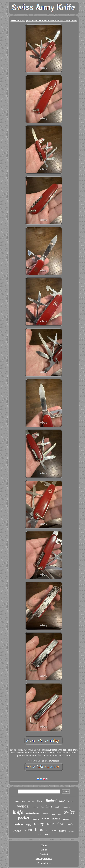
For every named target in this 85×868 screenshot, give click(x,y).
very (29, 825)
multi (70, 824)
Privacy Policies (44, 859)
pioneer (66, 819)
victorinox (34, 830)
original (71, 831)
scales (59, 814)
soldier (31, 802)
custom (47, 834)
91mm (40, 801)
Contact (44, 854)
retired (20, 802)
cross (39, 835)
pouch (53, 814)
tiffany (35, 807)
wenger (24, 806)
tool (62, 801)
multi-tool (67, 807)
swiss (69, 812)
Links (44, 850)
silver (46, 818)
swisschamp (33, 813)
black (70, 801)
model (58, 807)
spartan (17, 831)
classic (62, 831)
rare (50, 824)
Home (44, 845)
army (39, 824)
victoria (36, 819)
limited (51, 801)
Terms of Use (44, 863)
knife (18, 812)
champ (46, 814)
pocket (24, 818)
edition (51, 830)
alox (60, 824)
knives (19, 824)
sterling (56, 819)
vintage (46, 806)
